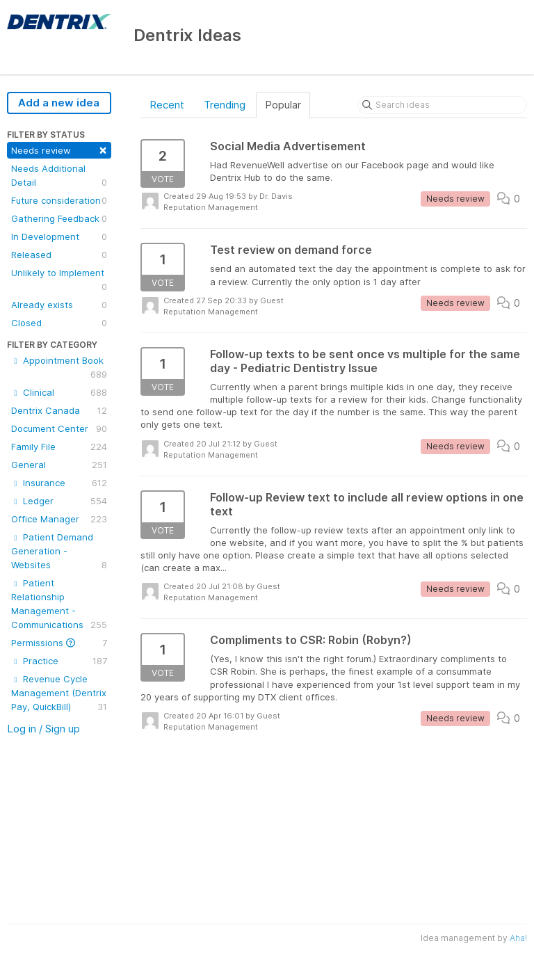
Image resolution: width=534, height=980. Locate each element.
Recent (167, 105)
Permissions (59, 643)
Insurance (59, 483)
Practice (59, 661)
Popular (283, 105)
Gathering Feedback (59, 218)
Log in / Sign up (43, 729)
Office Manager (59, 519)
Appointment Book (59, 368)
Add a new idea (59, 103)
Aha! (518, 938)
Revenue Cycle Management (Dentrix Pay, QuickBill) (59, 693)
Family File (59, 447)
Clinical (59, 392)
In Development (59, 236)
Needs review (59, 149)
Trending (225, 105)
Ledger (59, 501)
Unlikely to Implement (59, 280)
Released (59, 255)
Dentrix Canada (59, 410)
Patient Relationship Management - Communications (59, 604)
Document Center (59, 428)
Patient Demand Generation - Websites (59, 552)
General (59, 465)
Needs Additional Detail (59, 176)
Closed (59, 323)
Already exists (59, 305)
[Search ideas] (442, 105)
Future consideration (59, 200)
